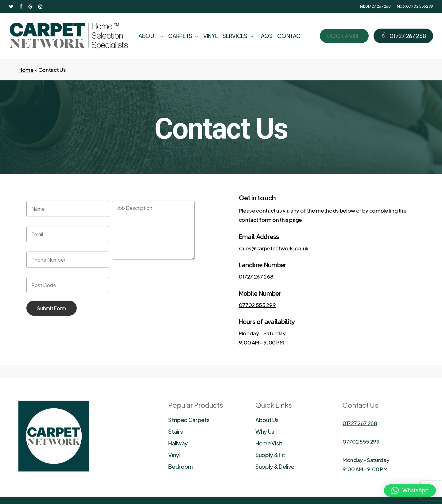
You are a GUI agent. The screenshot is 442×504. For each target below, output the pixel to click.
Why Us (265, 431)
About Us (267, 420)
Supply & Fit (270, 455)
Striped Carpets (189, 420)
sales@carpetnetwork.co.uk (274, 248)
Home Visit (269, 443)
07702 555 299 (257, 305)
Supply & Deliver (276, 466)
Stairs (175, 431)
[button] (410, 491)
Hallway (178, 443)
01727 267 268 (256, 276)
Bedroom (180, 466)
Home (26, 70)
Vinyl (174, 455)
